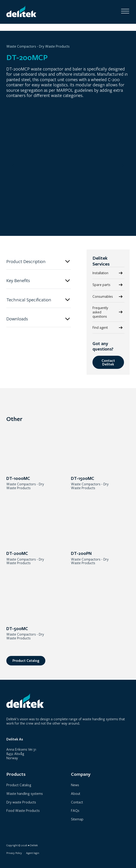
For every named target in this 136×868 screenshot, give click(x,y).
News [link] (75, 785)
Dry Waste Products (54, 46)
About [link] (76, 793)
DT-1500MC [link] (83, 479)
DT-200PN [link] (81, 554)
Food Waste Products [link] (23, 810)
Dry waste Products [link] (21, 802)
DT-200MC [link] (17, 554)
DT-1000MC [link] (18, 479)
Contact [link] (77, 802)
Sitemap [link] (77, 819)
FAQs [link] (75, 810)
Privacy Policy (14, 853)
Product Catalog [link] (26, 662)
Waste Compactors (21, 46)
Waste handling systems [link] (25, 793)
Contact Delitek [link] (108, 363)
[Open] (125, 11)
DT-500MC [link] (17, 629)
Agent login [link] (33, 853)
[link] (109, 312)
